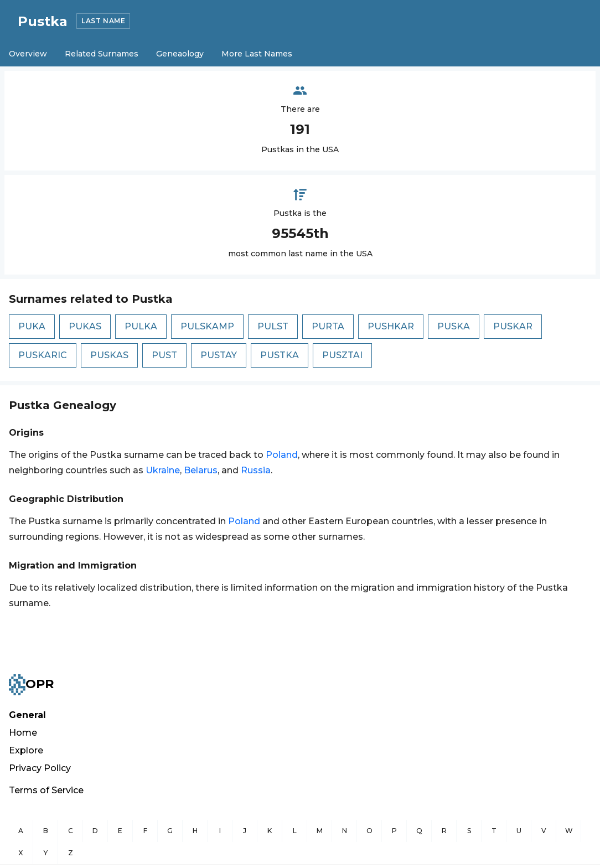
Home (23, 733)
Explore (26, 750)
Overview (28, 54)
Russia (256, 470)
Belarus (201, 470)
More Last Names (257, 54)
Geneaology (180, 54)
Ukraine (163, 470)
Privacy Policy (40, 768)
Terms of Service (46, 790)
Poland (282, 455)
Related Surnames (102, 54)
